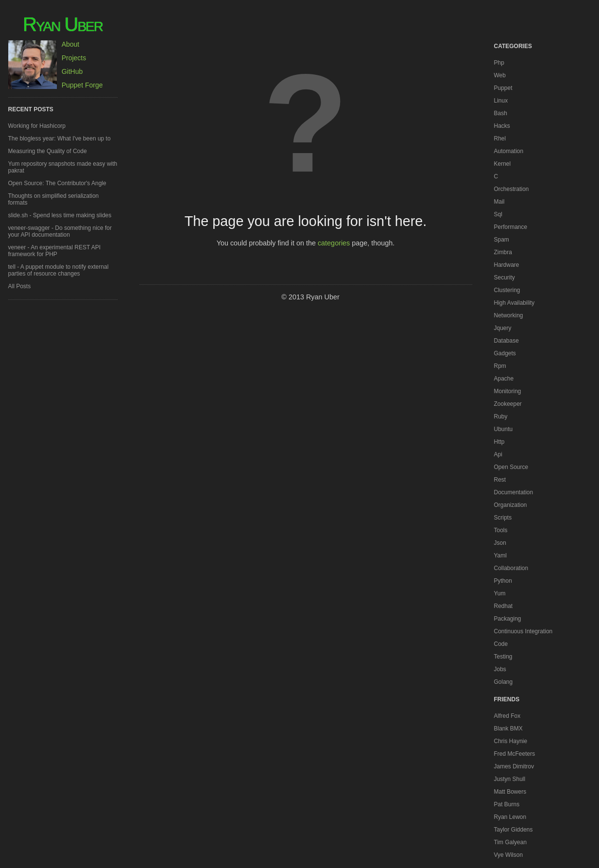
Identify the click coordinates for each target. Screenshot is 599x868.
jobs (500, 669)
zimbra (503, 252)
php (499, 63)
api (498, 454)
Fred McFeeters (515, 754)
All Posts (20, 286)
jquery (503, 328)
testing (503, 657)
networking (509, 315)
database (506, 341)
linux (501, 101)
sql (498, 214)
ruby (501, 417)
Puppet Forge (82, 85)
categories (334, 243)
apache (504, 379)
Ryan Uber (63, 24)
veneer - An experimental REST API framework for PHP (55, 251)
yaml (500, 556)
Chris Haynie (511, 741)
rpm (500, 366)
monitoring (508, 391)
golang (504, 682)
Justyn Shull (510, 779)
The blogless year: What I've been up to (60, 139)
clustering (507, 290)
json (500, 543)
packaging (508, 619)
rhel (500, 139)
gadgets (505, 353)
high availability (514, 303)
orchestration (512, 189)
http (499, 442)
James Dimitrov (514, 766)
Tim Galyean (511, 842)
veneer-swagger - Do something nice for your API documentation (60, 231)
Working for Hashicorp (37, 126)
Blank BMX (508, 729)
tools (501, 530)
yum (500, 593)
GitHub (72, 71)
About (71, 44)
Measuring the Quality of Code (48, 151)
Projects (74, 58)
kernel (503, 164)
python (503, 581)
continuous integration (523, 631)
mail (499, 202)
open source (511, 467)
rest (500, 480)
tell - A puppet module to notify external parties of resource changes (59, 270)
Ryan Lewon (510, 817)
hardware (507, 265)
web (500, 75)
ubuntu (504, 429)
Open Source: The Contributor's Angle (57, 183)
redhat (504, 606)
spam (502, 240)
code (501, 644)
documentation (514, 492)
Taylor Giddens (513, 830)
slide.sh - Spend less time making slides (60, 215)
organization (511, 505)
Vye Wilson (509, 855)
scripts (503, 518)
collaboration (511, 568)
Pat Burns (507, 804)
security (505, 278)
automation (509, 151)
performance (511, 227)
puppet (503, 88)
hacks (502, 126)
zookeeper (508, 404)
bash (501, 113)
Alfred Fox (507, 716)
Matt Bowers (510, 792)
